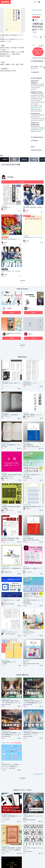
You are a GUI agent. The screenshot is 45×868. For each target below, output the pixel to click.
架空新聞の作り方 (6, 207)
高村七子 (31, 334)
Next (22, 20)
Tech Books (4, 206)
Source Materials (37, 10)
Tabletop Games (5, 236)
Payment (35, 141)
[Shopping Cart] (39, 2)
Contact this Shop (36, 150)
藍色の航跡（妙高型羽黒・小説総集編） (32, 208)
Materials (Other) (37, 15)
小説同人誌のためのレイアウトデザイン (33, 238)
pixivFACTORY (34, 130)
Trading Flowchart (38, 137)
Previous (3, 20)
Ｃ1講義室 (9, 308)
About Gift (36, 72)
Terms (33, 147)
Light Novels (26, 206)
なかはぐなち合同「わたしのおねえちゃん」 (11, 272)
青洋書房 (11, 177)
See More (23, 347)
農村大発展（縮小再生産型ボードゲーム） (11, 240)
